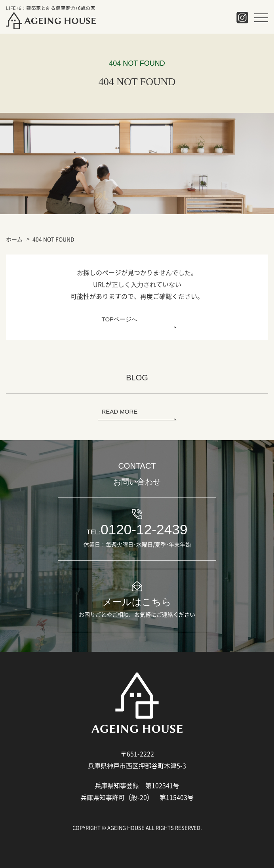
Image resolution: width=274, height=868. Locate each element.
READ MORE (120, 411)
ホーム (14, 239)
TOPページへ (120, 319)
